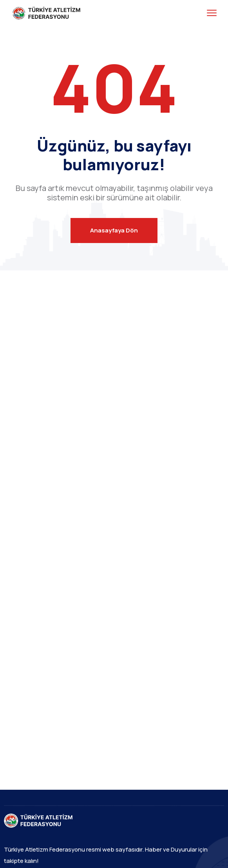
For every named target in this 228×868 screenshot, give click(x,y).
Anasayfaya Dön (114, 230)
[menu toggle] (212, 13)
